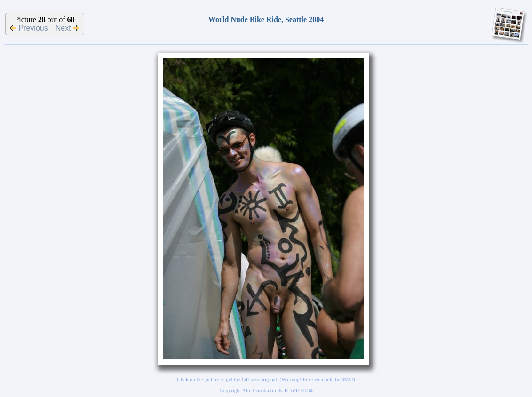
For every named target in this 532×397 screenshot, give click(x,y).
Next (67, 28)
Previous (29, 28)
